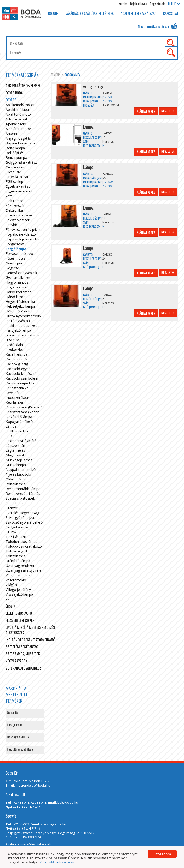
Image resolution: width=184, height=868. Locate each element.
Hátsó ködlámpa (19, 292)
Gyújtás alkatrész (19, 278)
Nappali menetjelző (21, 470)
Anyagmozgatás (18, 138)
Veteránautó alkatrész (23, 668)
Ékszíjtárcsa (15, 725)
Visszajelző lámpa (19, 594)
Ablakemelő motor (20, 105)
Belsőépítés (15, 153)
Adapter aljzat (17, 119)
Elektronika (14, 210)
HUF (174, 4)
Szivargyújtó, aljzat (20, 518)
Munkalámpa (16, 465)
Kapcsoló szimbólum (22, 378)
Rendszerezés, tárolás (23, 494)
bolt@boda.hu (68, 802)
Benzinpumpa (16, 158)
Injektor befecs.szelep (23, 326)
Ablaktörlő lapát (18, 110)
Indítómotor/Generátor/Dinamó (30, 640)
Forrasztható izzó (19, 254)
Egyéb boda (14, 93)
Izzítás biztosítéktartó (22, 335)
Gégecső (12, 268)
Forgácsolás (15, 244)
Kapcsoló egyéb (18, 369)
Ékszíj (10, 606)
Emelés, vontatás (19, 215)
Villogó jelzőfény (18, 590)
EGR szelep (14, 182)
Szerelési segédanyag (22, 513)
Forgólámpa (73, 75)
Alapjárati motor (18, 129)
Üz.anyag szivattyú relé (23, 570)
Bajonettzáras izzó (20, 143)
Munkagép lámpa (19, 460)
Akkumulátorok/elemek (23, 85)
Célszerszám (16, 167)
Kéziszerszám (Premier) (24, 407)
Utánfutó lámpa (18, 561)
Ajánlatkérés (146, 111)
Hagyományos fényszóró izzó (17, 285)
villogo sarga (93, 86)
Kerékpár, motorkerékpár (17, 395)
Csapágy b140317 (18, 737)
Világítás (12, 585)
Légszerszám (16, 446)
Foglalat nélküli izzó (21, 234)
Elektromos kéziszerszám (16, 203)
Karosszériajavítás (20, 383)
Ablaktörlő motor (19, 114)
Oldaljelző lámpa (19, 479)
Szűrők (11, 532)
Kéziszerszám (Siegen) (23, 412)
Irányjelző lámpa (18, 330)
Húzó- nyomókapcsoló (23, 316)
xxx (8, 599)
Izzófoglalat (15, 345)
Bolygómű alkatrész (21, 162)
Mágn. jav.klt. (16, 455)
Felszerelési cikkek (20, 620)
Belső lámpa (15, 148)
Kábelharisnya (17, 354)
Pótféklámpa (16, 484)
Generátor (13, 712)
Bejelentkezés (139, 4)
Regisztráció (158, 4)
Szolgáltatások (17, 527)
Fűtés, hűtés (16, 258)
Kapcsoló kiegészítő (21, 374)
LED (9, 436)
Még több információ (57, 862)
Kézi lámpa (14, 402)
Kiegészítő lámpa (19, 417)
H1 (104, 146)
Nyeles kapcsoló (18, 474)
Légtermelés (15, 450)
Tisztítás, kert (16, 537)
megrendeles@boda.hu (33, 785)
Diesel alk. (14, 172)
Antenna (12, 134)
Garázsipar (14, 263)
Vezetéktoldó (16, 580)
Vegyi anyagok (16, 661)
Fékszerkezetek (18, 220)
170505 (108, 97)
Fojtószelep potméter (23, 239)
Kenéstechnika (17, 388)
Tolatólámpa (16, 556)
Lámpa (88, 127)
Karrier (123, 4)
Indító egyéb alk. (18, 321)
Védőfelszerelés (18, 575)
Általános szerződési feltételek (28, 844)
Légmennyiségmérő (21, 441)
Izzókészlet (14, 350)
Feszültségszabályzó (20, 749)
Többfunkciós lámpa (22, 542)
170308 (108, 101)
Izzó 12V (12, 340)
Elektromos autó (19, 613)
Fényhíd (12, 225)
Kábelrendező (16, 359)
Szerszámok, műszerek (23, 654)
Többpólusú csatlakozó (24, 546)
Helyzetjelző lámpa (20, 306)
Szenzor (12, 508)
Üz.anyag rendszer (20, 566)
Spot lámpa (15, 503)
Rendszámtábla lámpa (23, 489)
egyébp (55, 75)
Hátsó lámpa (16, 297)
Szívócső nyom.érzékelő (24, 522)
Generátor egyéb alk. (22, 273)
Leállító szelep (17, 431)
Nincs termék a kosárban (158, 25)
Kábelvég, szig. (17, 364)
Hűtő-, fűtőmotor (19, 311)
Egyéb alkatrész (18, 186)
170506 (108, 182)
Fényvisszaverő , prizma (24, 230)
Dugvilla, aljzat (17, 177)
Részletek (168, 111)
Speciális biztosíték (20, 498)
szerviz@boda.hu (53, 824)
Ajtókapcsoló (16, 124)
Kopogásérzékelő (19, 422)
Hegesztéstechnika (20, 302)
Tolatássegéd (16, 551)
